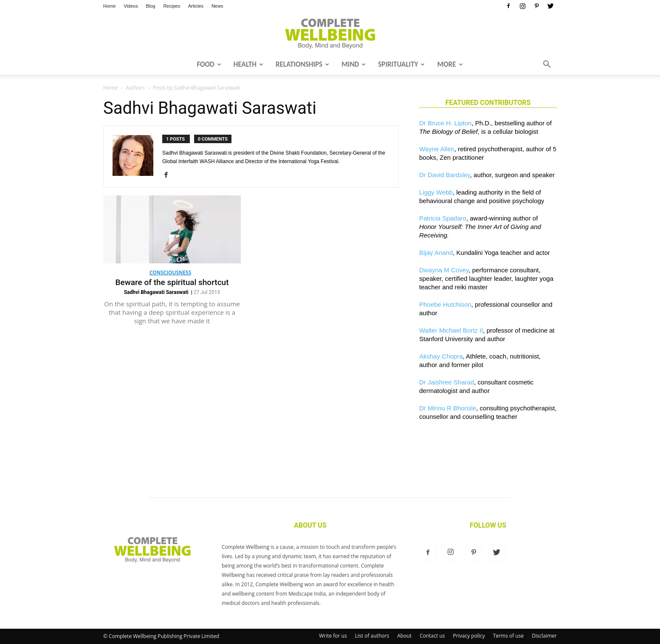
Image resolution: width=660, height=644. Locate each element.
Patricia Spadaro (443, 218)
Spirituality (401, 64)
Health (248, 64)
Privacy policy (469, 636)
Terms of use (508, 636)
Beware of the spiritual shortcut (172, 282)
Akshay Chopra (441, 356)
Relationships (302, 64)
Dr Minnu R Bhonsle (448, 408)
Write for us (333, 636)
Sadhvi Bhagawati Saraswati (156, 292)
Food (209, 64)
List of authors (372, 636)
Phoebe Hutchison (445, 304)
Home (109, 6)
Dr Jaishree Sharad (447, 382)
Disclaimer (544, 636)
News (217, 6)
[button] (547, 65)
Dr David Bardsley (445, 175)
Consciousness (171, 273)
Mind (354, 64)
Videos (131, 6)
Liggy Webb (436, 192)
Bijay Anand (436, 253)
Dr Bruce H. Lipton (445, 123)
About (404, 636)
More (450, 64)
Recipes (172, 6)
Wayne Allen (437, 149)
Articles (196, 6)
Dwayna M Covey (444, 270)
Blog (151, 6)
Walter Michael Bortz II (451, 330)
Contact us (432, 636)
